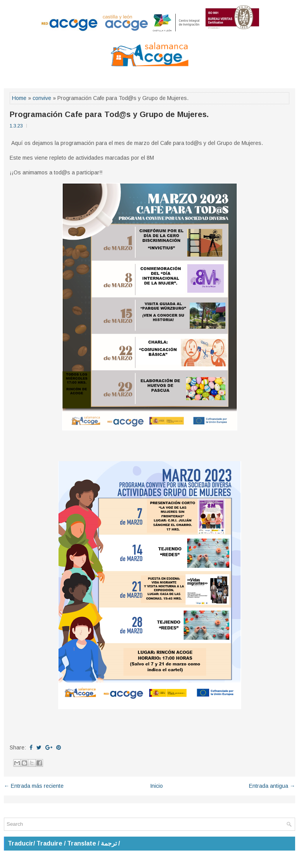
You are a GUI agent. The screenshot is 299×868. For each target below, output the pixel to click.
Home (19, 98)
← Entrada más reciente (34, 786)
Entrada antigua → (272, 786)
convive (42, 98)
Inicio (156, 786)
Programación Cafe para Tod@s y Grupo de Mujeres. (109, 114)
